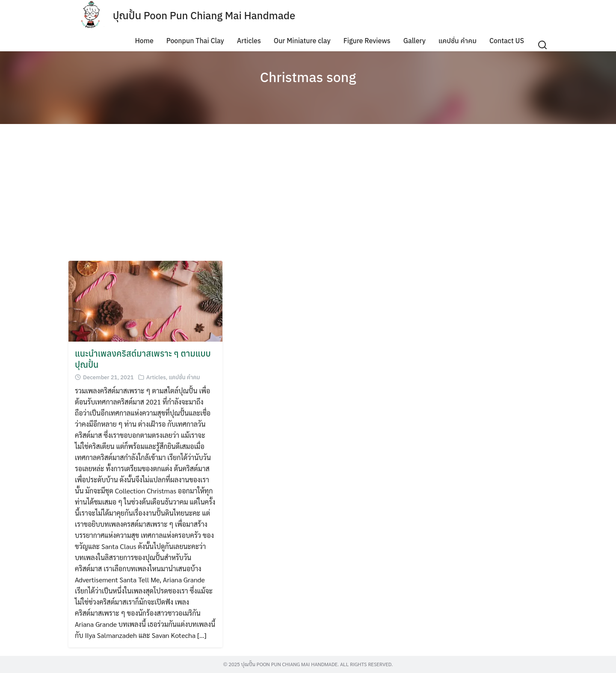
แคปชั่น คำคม (458, 41)
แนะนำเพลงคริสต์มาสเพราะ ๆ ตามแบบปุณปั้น (143, 359)
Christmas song (308, 77)
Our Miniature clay (302, 41)
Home (144, 41)
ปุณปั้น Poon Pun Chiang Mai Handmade (204, 15)
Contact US (507, 41)
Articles (249, 41)
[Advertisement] (308, 192)
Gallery (415, 41)
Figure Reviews (367, 41)
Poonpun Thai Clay (195, 41)
